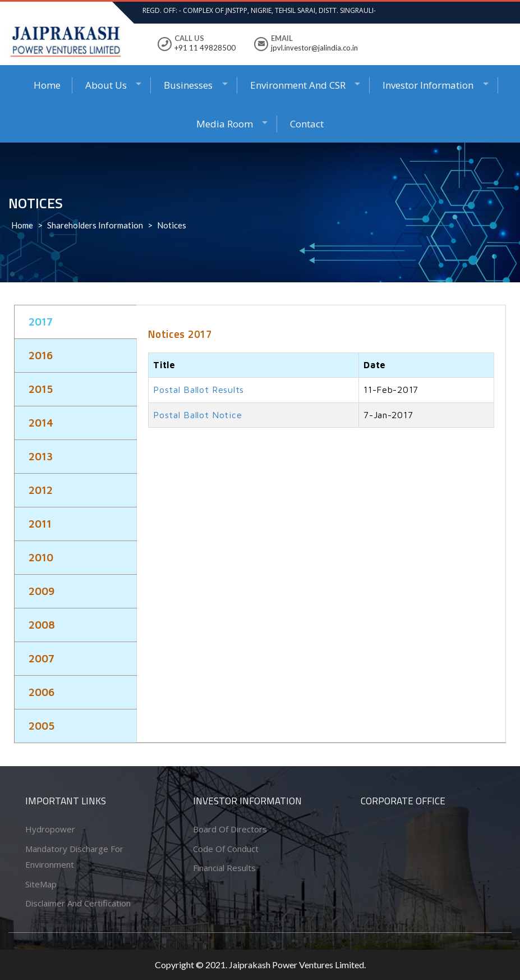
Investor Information (428, 85)
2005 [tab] (42, 726)
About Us (106, 85)
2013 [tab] (41, 456)
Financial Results (224, 868)
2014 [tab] (41, 423)
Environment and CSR (298, 85)
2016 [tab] (41, 355)
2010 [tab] (41, 557)
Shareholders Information (95, 225)
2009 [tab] (42, 591)
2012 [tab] (41, 490)
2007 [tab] (42, 658)
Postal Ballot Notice (197, 415)
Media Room (225, 124)
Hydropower (50, 829)
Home (47, 85)
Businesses (188, 85)
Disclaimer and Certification (78, 903)
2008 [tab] (42, 625)
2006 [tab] (42, 692)
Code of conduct (226, 849)
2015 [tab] (41, 389)
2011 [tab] (40, 524)
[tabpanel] (321, 379)
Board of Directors (230, 829)
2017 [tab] (41, 322)
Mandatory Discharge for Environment (74, 857)
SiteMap (41, 884)
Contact (307, 124)
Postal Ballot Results (199, 390)
